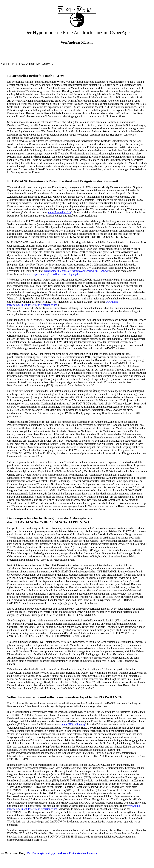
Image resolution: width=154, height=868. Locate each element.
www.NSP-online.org (73, 725)
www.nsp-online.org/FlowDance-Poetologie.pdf (53, 274)
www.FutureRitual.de (60, 212)
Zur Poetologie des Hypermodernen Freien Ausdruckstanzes (62, 853)
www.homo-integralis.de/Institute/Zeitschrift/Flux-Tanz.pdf (76, 271)
